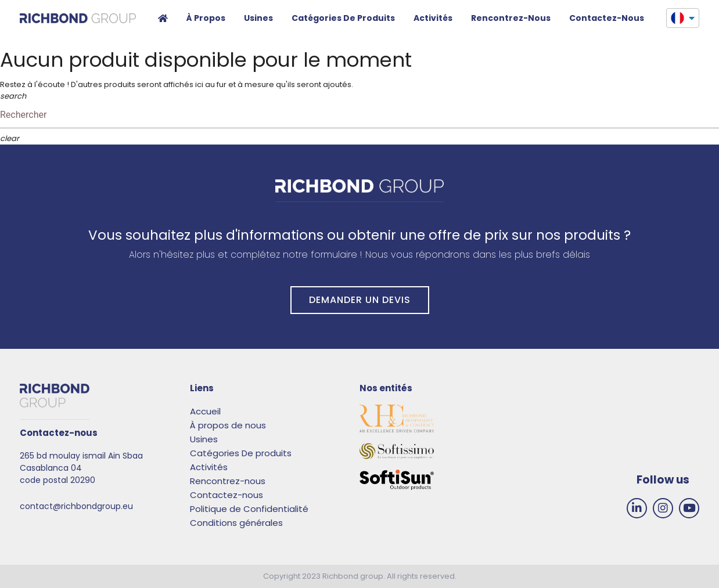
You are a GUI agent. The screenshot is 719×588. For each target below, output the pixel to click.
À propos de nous (228, 425)
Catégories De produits (241, 453)
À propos (206, 18)
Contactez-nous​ (607, 18)
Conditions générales (236, 523)
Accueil (163, 20)
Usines (258, 18)
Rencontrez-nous (511, 18)
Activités (433, 18)
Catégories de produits (343, 18)
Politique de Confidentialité (249, 509)
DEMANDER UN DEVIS (360, 300)
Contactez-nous (227, 495)
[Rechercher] (359, 115)
